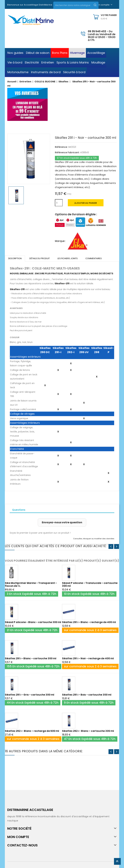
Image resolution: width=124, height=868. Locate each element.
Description (15, 258)
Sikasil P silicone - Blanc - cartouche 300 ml (33, 622)
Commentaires (94, 258)
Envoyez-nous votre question (62, 522)
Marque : (60, 241)
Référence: (61, 147)
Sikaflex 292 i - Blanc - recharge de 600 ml (32, 731)
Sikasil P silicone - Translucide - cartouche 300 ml (90, 584)
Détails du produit (40, 258)
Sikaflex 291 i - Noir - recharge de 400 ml (88, 658)
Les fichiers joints (68, 258)
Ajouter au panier (86, 203)
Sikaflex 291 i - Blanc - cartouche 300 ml (31, 658)
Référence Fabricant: (67, 152)
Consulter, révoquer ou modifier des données (94, 539)
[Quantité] (59, 203)
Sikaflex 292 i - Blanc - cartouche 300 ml (88, 731)
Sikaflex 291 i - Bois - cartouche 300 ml (87, 695)
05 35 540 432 (97, 31)
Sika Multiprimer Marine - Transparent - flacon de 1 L (31, 584)
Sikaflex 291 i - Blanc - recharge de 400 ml (89, 622)
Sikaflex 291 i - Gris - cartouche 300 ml (30, 695)
